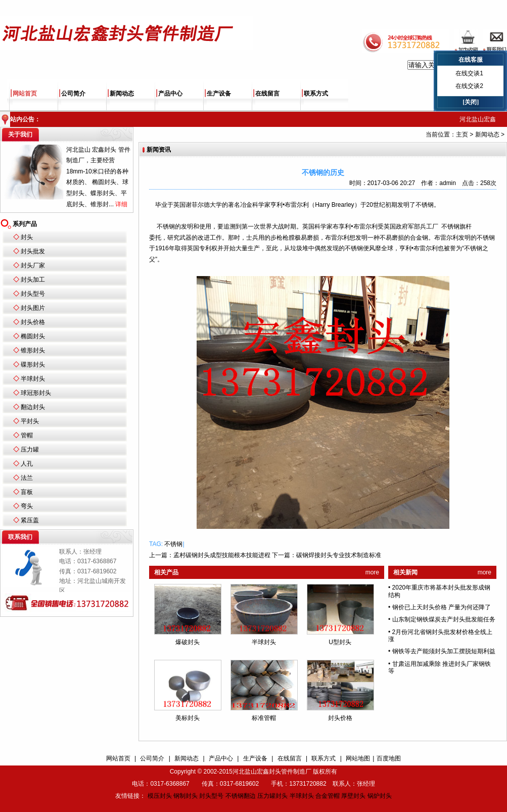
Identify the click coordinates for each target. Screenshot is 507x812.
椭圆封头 (33, 336)
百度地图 (389, 758)
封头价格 (33, 322)
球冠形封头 (36, 393)
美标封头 (188, 718)
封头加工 (33, 280)
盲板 (27, 492)
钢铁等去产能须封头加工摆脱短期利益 (444, 651)
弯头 (27, 506)
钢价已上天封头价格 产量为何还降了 (442, 607)
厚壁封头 (353, 796)
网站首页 (25, 94)
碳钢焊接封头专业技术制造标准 (339, 555)
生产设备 (219, 94)
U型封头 (340, 642)
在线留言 (267, 94)
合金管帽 (328, 796)
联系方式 (316, 94)
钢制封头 (186, 796)
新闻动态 (122, 94)
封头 (27, 237)
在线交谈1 (469, 73)
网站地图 (358, 758)
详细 (121, 204)
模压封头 (160, 796)
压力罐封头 (272, 796)
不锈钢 (173, 544)
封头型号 (33, 294)
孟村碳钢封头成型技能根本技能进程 (222, 555)
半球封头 (33, 379)
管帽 (27, 435)
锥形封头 (33, 350)
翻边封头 (33, 407)
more (372, 572)
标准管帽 (264, 718)
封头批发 (33, 251)
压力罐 (30, 449)
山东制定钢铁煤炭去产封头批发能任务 (444, 619)
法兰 (27, 478)
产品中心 (170, 94)
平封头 (30, 421)
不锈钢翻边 (241, 796)
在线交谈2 (469, 86)
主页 (462, 134)
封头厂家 (33, 265)
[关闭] (471, 102)
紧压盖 (30, 520)
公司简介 (73, 94)
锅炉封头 (380, 796)
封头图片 (33, 308)
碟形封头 (33, 365)
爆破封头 (188, 642)
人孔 (27, 464)
